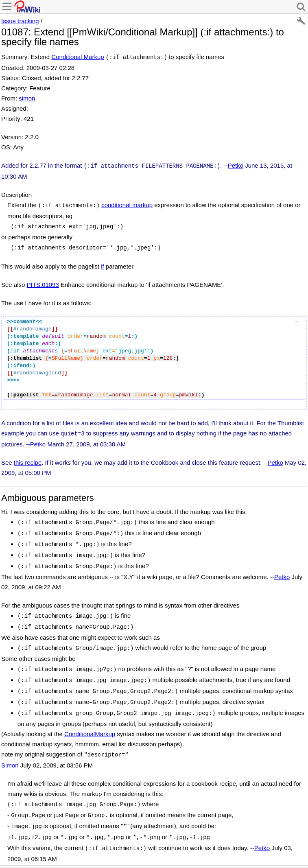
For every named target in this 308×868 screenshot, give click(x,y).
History (24, 852)
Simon (10, 749)
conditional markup (127, 203)
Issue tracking (20, 21)
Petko (236, 165)
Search (108, 852)
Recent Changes (74, 852)
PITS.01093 (43, 281)
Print (43, 852)
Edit (6, 852)
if (103, 262)
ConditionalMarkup (90, 718)
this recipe (28, 458)
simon (27, 97)
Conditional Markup (78, 57)
